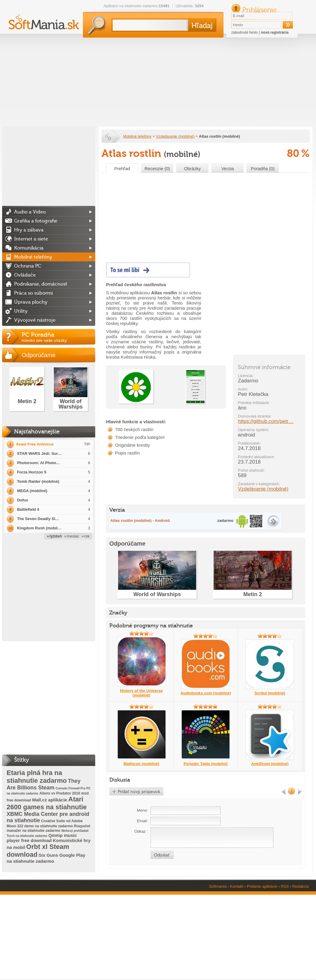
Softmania (218, 886)
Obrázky (193, 168)
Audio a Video (30, 212)
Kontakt (237, 886)
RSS (285, 886)
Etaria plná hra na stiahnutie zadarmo (37, 777)
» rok (85, 536)
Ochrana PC (28, 266)
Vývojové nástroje (35, 320)
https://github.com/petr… (266, 421)
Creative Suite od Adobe (62, 821)
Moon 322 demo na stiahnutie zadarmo (40, 826)
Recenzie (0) (157, 168)
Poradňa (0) (263, 168)
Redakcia (300, 886)
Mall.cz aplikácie (50, 800)
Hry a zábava (29, 230)
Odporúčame (39, 355)
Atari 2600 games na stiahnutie (47, 803)
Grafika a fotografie (36, 221)
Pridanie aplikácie (262, 886)
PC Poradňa (58, 337)
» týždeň (54, 536)
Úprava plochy (31, 302)
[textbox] (149, 25)
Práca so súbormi (33, 293)
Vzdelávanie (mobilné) (175, 136)
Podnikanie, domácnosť (41, 284)
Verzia (228, 168)
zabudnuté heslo (245, 32)
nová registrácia (275, 32)
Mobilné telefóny (137, 136)
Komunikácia (29, 248)
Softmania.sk (109, 136)
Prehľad (122, 168)
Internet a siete (31, 239)
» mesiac (72, 536)
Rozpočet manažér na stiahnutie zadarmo (48, 828)
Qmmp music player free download (42, 838)
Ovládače (25, 275)
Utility (21, 311)
